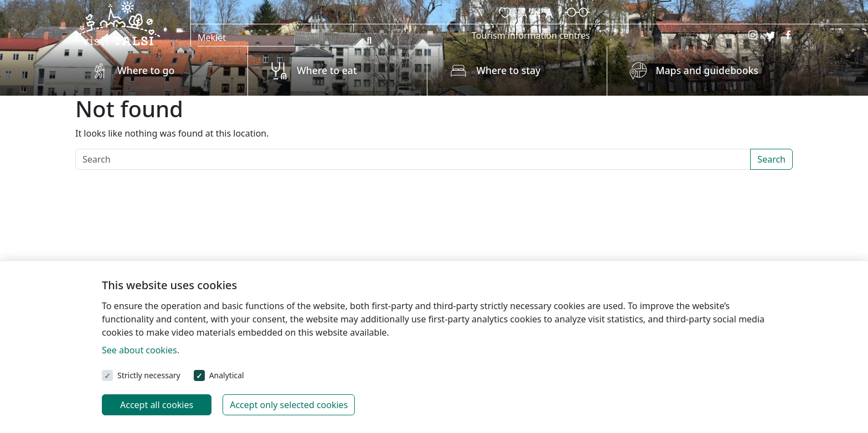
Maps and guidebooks (707, 70)
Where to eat (327, 70)
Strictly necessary (149, 375)
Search (771, 159)
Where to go (146, 70)
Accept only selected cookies (289, 405)
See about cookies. (141, 350)
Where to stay (508, 70)
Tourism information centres (531, 35)
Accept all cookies (157, 405)
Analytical (227, 375)
